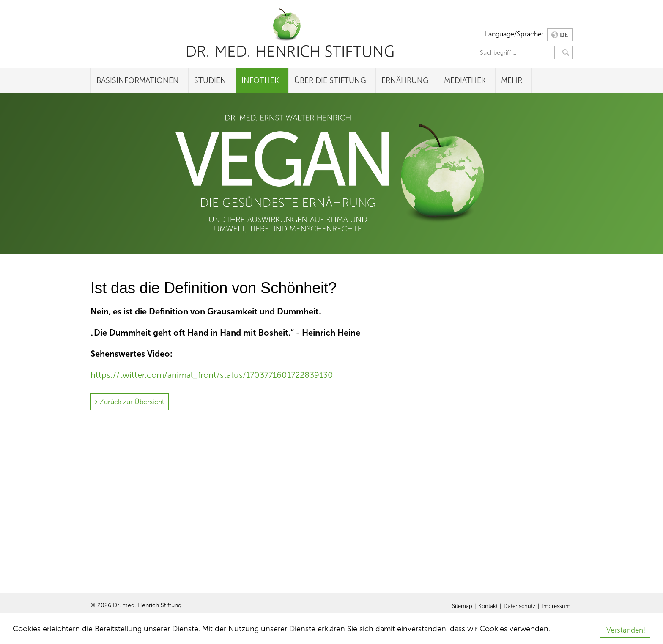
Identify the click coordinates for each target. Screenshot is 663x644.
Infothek (260, 80)
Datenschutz (520, 606)
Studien (210, 80)
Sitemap (462, 606)
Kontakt (488, 606)
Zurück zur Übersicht (132, 402)
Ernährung (405, 80)
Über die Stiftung (330, 80)
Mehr (512, 80)
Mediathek (465, 80)
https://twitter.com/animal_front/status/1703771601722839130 (212, 375)
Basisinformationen (138, 80)
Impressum (556, 606)
